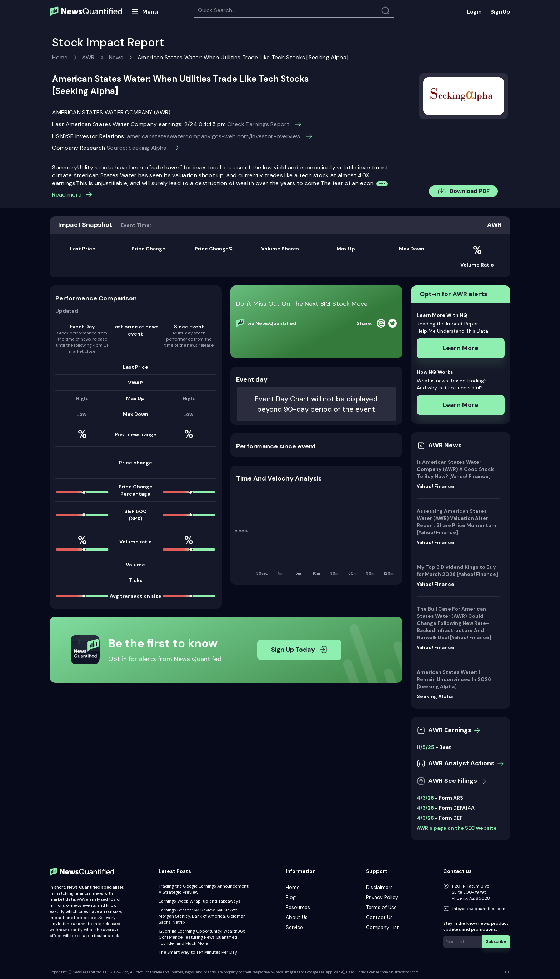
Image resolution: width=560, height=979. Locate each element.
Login (474, 12)
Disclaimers (379, 887)
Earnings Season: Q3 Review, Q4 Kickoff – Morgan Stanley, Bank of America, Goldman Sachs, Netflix (202, 916)
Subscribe (497, 941)
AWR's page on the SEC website (457, 828)
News (116, 57)
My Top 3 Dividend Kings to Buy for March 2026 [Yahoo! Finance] (457, 571)
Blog (291, 897)
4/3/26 (425, 798)
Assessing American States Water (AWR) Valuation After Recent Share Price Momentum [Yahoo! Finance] (457, 522)
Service (294, 927)
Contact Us (379, 917)
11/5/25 (426, 747)
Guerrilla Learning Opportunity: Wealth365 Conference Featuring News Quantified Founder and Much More (202, 937)
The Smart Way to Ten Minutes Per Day (198, 952)
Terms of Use (381, 907)
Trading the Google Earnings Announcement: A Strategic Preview (204, 889)
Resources (298, 907)
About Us (297, 917)
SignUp (500, 12)
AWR (88, 57)
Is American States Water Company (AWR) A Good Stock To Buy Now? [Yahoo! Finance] (455, 469)
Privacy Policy (382, 897)
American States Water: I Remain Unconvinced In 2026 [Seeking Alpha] (454, 679)
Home (60, 57)
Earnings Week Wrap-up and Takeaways (199, 901)
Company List (382, 927)
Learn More (461, 348)
